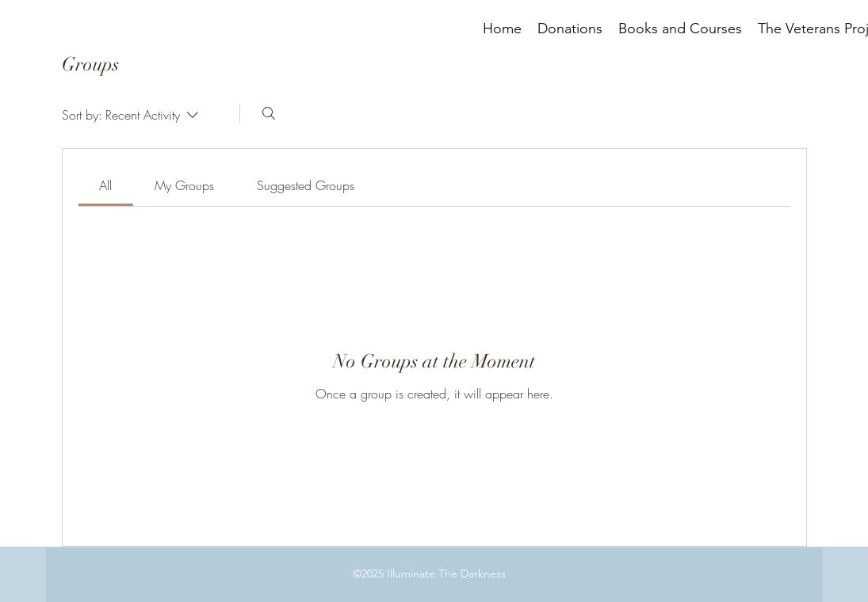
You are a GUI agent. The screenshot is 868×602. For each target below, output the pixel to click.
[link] (105, 185)
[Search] (269, 113)
